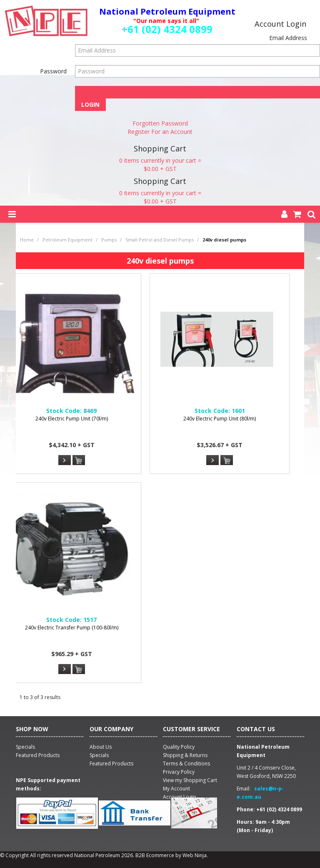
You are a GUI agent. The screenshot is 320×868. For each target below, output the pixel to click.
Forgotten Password (160, 123)
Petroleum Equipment (67, 240)
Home (27, 240)
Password (53, 71)
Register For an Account (160, 132)
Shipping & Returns (185, 755)
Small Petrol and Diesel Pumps (160, 240)
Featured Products (111, 764)
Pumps (109, 240)
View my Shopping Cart (190, 780)
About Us (101, 747)
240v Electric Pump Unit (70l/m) (72, 419)
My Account (176, 789)
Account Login (180, 797)
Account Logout (181, 805)
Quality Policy (179, 747)
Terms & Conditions (186, 764)
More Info (65, 460)
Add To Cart (79, 460)
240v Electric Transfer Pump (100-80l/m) (72, 628)
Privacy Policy (179, 772)
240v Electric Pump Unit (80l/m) (220, 419)
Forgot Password (198, 92)
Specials (99, 755)
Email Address (288, 38)
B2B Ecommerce (155, 855)
